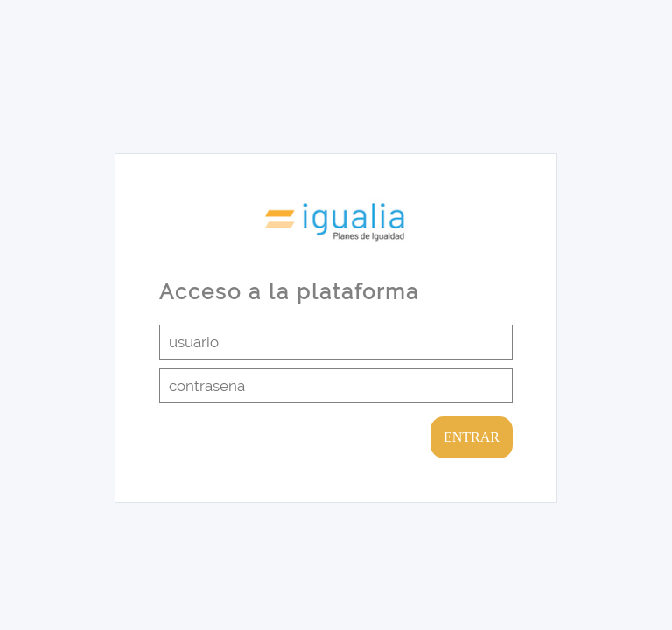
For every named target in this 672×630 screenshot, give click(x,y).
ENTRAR (472, 437)
